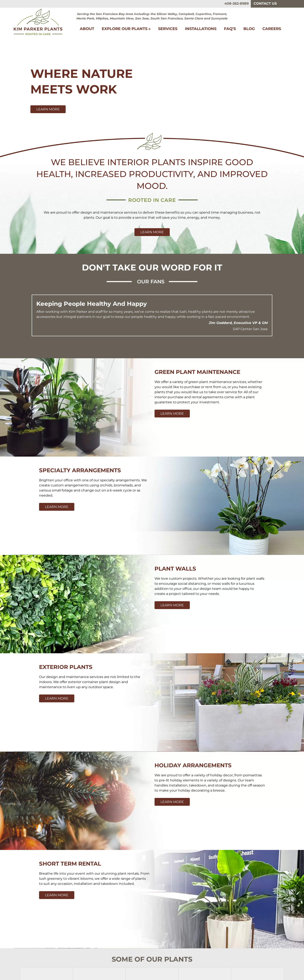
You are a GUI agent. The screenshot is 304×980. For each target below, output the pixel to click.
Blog (249, 29)
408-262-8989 (237, 3)
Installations (201, 29)
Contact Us (265, 3)
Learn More (48, 109)
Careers (272, 29)
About (87, 29)
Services (168, 29)
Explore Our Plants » (126, 29)
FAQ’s (230, 29)
